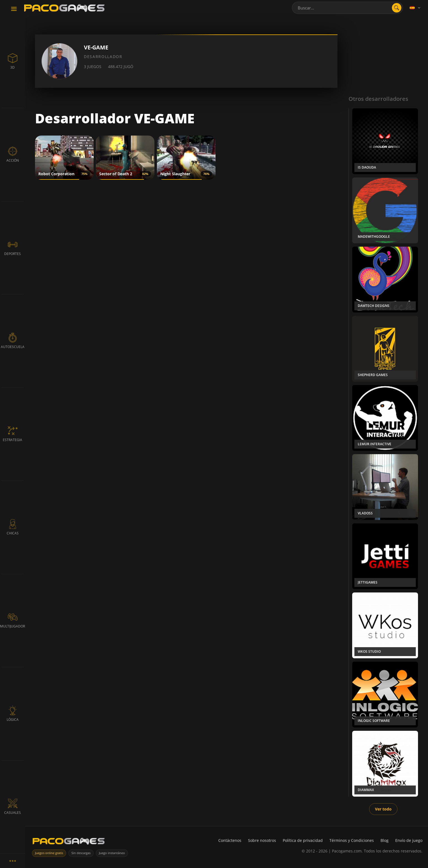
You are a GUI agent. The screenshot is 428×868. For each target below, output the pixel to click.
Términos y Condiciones (352, 840)
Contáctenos (230, 840)
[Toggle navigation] (14, 9)
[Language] (416, 8)
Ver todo (383, 809)
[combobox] (347, 8)
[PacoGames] (69, 842)
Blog (385, 840)
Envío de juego (409, 840)
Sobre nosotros (262, 840)
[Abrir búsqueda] (397, 8)
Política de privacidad (303, 840)
